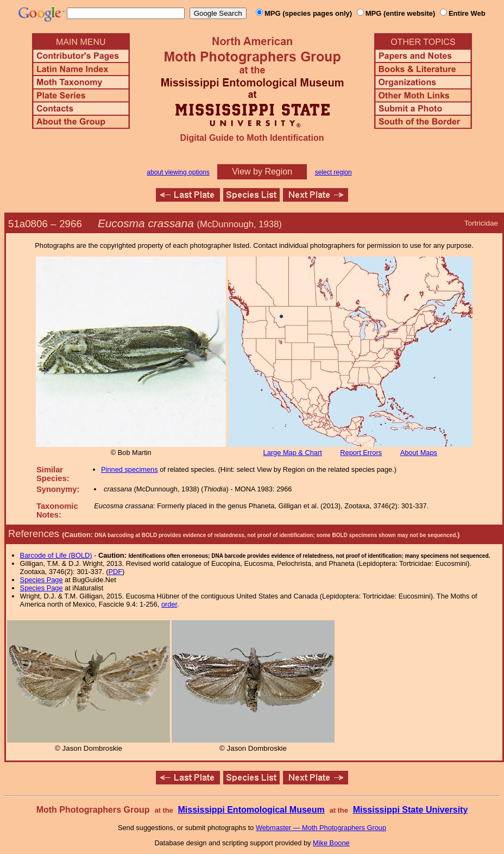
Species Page (42, 580)
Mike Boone (331, 843)
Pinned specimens (130, 469)
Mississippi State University (411, 810)
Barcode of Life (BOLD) (56, 555)
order (169, 604)
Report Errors (361, 453)
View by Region (262, 172)
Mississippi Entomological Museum (251, 810)
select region (333, 172)
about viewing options (178, 172)
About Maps (419, 453)
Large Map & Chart (293, 453)
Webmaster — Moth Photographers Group (321, 828)
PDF (116, 572)
